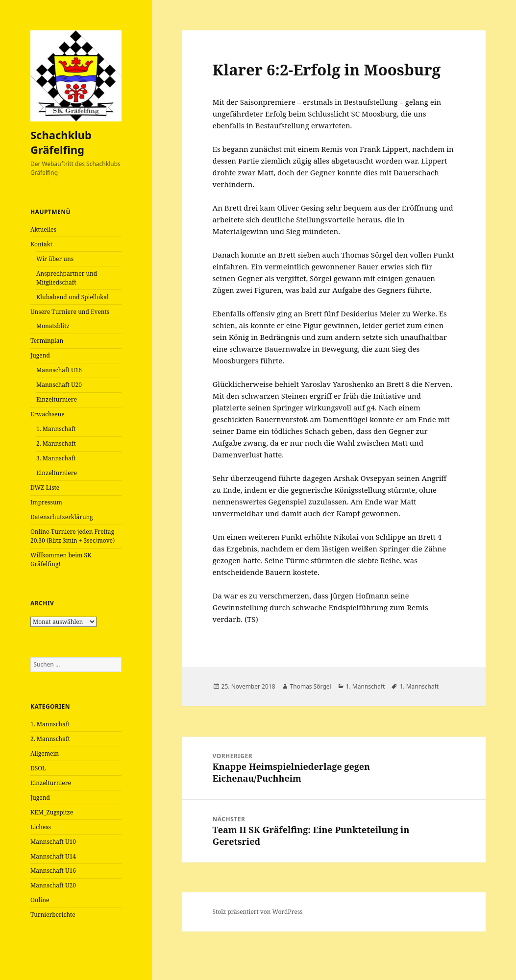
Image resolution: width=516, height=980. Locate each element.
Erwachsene (48, 414)
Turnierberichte (53, 915)
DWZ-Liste (45, 488)
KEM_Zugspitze (52, 812)
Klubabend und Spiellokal (73, 297)
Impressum (46, 502)
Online (40, 900)
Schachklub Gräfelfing (61, 142)
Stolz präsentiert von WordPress (258, 912)
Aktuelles (43, 229)
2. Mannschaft (56, 443)
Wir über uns (55, 259)
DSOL (38, 768)
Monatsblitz (53, 326)
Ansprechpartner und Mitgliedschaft (67, 278)
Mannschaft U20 (59, 385)
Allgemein (45, 753)
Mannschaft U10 (53, 842)
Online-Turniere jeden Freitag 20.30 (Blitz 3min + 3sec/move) (73, 536)
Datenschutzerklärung (62, 517)
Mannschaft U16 (59, 370)
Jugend (40, 355)
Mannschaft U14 (53, 856)
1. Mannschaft (56, 429)
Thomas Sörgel (311, 686)
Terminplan (47, 341)
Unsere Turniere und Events (70, 312)
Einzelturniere (57, 399)
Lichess (41, 827)
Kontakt (41, 244)
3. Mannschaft (56, 458)
